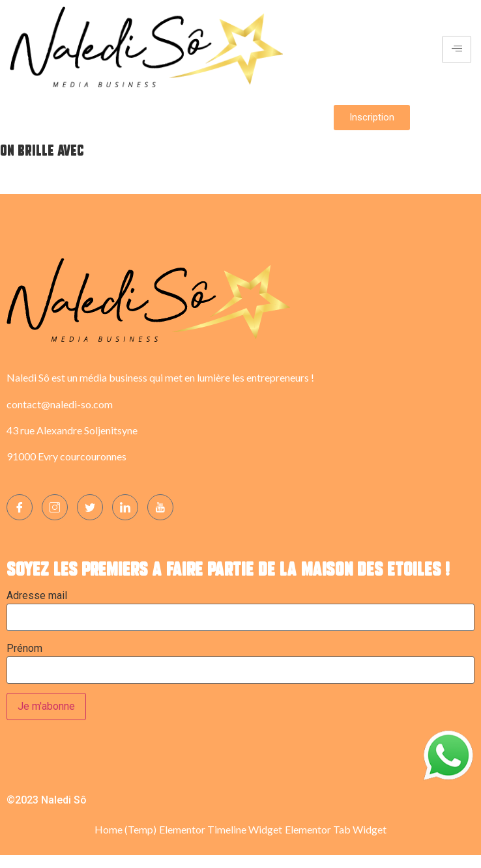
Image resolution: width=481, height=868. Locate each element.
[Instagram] (55, 507)
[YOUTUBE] (160, 507)
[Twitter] (90, 507)
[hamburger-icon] (457, 49)
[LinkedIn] (125, 507)
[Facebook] (20, 507)
